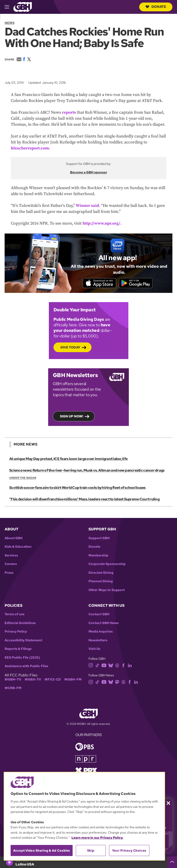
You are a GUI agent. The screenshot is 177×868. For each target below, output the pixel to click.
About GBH (14, 538)
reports (69, 112)
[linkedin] (130, 665)
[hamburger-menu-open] (9, 7)
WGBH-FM (73, 680)
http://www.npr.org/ (101, 223)
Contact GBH (99, 615)
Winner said (87, 205)
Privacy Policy (16, 632)
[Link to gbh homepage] (23, 7)
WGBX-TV (33, 680)
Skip (91, 850)
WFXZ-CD (53, 680)
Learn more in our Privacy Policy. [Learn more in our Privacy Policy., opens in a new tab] (97, 838)
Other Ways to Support (107, 590)
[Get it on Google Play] (136, 283)
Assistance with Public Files (26, 667)
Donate (156, 7)
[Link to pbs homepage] (85, 747)
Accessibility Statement (23, 641)
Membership (98, 556)
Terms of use (15, 615)
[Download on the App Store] (99, 283)
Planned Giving (101, 581)
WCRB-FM (13, 688)
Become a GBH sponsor (89, 172)
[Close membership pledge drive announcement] (168, 803)
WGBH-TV (13, 680)
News (10, 23)
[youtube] (104, 665)
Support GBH (99, 538)
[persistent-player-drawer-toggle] (172, 862)
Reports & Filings (18, 649)
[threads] (117, 665)
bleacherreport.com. (30, 148)
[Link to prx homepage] (86, 770)
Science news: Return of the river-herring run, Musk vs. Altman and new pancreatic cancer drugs (87, 471)
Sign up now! (72, 416)
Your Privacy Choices (129, 850)
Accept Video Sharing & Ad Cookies (42, 850)
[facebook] (123, 665)
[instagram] (91, 665)
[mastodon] (117, 682)
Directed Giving (101, 573)
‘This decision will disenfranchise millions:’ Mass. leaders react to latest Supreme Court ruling (84, 500)
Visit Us (94, 649)
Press (9, 573)
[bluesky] (111, 665)
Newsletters (98, 641)
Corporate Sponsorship (107, 564)
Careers (11, 564)
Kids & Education (18, 547)
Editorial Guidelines (20, 623)
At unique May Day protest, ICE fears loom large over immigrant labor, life (68, 459)
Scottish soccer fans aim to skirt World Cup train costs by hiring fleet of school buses (77, 488)
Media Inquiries (101, 632)
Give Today (70, 348)
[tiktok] (97, 665)
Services (11, 556)
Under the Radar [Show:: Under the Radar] (23, 478)
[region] (84, 816)
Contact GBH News (104, 623)
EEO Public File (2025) (22, 658)
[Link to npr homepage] (86, 759)
